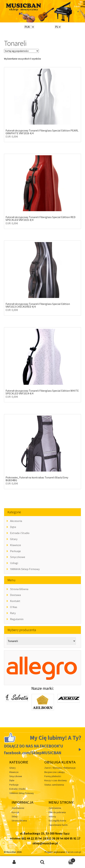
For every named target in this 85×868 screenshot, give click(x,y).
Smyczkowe (18, 557)
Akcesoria (16, 521)
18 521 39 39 (51, 838)
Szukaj (42, 862)
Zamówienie (18, 808)
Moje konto (14, 862)
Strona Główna (19, 589)
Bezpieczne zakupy (55, 772)
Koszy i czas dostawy (56, 780)
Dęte (13, 527)
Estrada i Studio (20, 533)
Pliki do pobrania (57, 812)
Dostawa (15, 595)
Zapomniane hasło (58, 825)
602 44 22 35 (30, 838)
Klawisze (16, 545)
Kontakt (15, 601)
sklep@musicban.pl (43, 843)
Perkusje (15, 551)
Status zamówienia (54, 785)
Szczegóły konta (57, 821)
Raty (13, 613)
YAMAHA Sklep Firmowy (25, 569)
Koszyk (15, 812)
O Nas (14, 607)
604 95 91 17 (72, 838)
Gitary (14, 539)
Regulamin (17, 619)
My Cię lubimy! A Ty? (55, 738)
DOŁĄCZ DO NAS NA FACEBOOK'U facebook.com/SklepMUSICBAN (33, 749)
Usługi (14, 563)
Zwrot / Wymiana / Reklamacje (60, 768)
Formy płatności (53, 776)
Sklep (15, 816)
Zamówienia (55, 808)
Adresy (52, 816)
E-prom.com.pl (74, 852)
